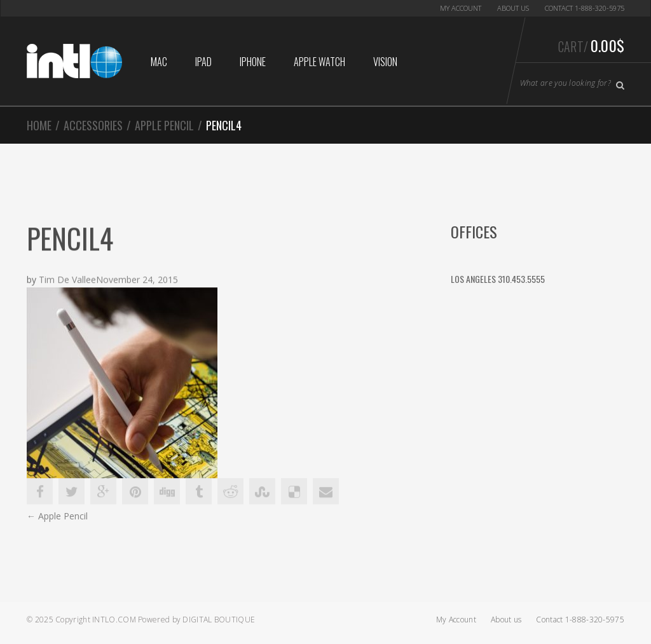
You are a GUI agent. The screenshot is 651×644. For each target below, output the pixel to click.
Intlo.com (114, 620)
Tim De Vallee (67, 280)
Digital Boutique (219, 620)
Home (39, 125)
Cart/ (591, 45)
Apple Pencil (164, 125)
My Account (461, 8)
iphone (253, 62)
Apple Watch (319, 62)
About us (513, 8)
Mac (159, 62)
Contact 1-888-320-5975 (585, 8)
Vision (385, 62)
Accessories (93, 125)
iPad (203, 62)
